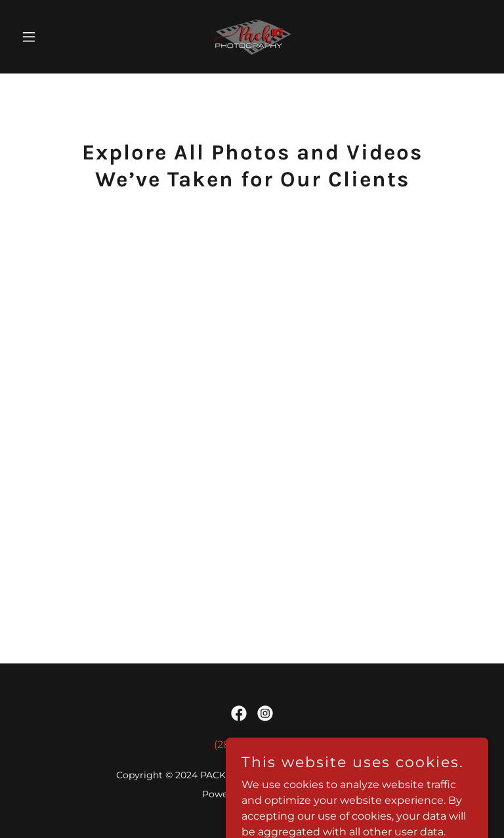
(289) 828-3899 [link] (252, 744)
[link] (252, 37)
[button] (51, 37)
